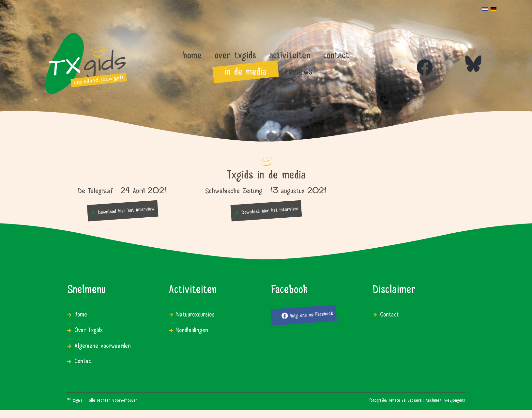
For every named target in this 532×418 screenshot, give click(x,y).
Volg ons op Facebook (307, 314)
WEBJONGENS (455, 399)
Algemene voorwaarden (103, 345)
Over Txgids (89, 329)
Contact (84, 360)
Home (81, 313)
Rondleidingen (192, 329)
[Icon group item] (418, 61)
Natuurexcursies (195, 313)
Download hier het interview (126, 209)
